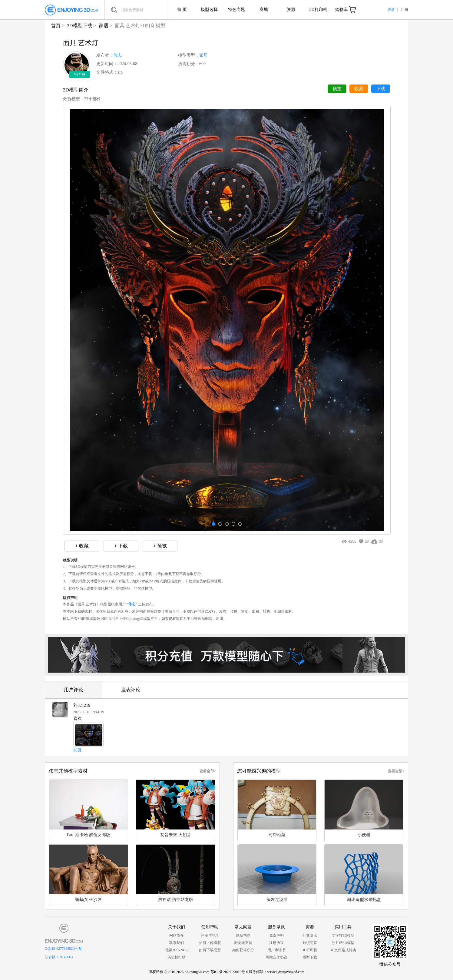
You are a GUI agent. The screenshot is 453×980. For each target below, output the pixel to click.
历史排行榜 (177, 957)
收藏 (359, 89)
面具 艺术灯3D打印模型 (140, 26)
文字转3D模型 (343, 935)
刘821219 (82, 705)
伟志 (117, 55)
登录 (391, 10)
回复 (78, 750)
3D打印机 (318, 10)
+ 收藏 (82, 546)
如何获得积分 (243, 950)
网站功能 (243, 935)
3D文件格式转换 (343, 950)
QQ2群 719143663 (59, 957)
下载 (381, 89)
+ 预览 (160, 546)
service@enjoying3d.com (286, 972)
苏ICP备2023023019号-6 (229, 972)
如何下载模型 (210, 950)
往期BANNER (176, 950)
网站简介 (177, 935)
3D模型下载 (80, 26)
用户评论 (74, 690)
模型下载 (310, 957)
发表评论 (131, 690)
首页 (56, 26)
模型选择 (209, 10)
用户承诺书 (276, 950)
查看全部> (208, 771)
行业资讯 (310, 935)
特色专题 (236, 10)
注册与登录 (210, 935)
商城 (264, 10)
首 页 (182, 10)
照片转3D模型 (343, 943)
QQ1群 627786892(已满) (64, 949)
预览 (337, 89)
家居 (104, 26)
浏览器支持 (243, 943)
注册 (405, 10)
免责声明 (276, 935)
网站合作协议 (276, 957)
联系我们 (177, 943)
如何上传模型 (210, 943)
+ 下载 (121, 546)
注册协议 (276, 943)
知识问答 (310, 943)
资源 (291, 10)
